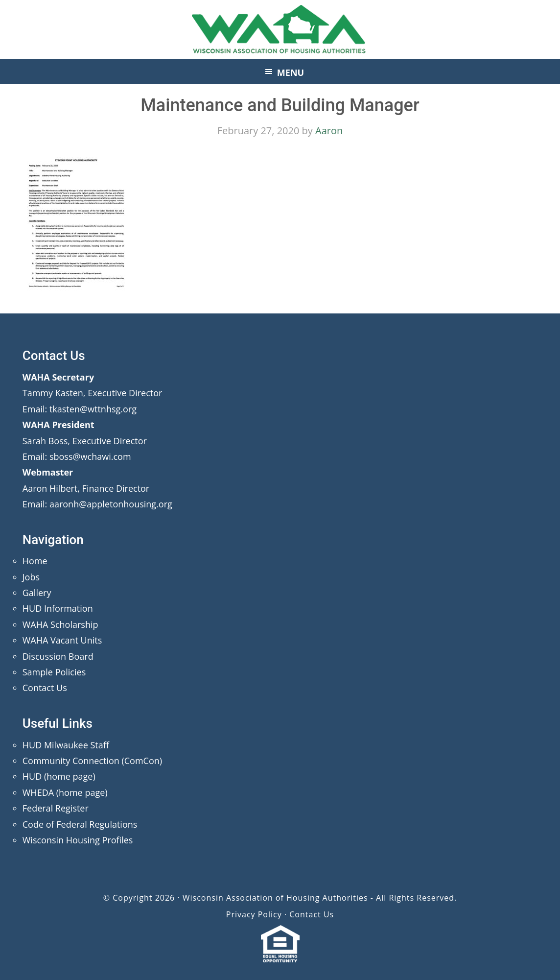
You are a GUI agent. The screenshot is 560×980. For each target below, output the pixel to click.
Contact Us (45, 688)
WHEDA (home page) (65, 792)
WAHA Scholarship (60, 624)
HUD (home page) (59, 776)
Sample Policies (54, 672)
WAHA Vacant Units (62, 640)
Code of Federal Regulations (80, 824)
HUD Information (58, 608)
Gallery (37, 593)
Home (35, 561)
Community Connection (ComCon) (92, 761)
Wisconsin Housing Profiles (78, 840)
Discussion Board (58, 656)
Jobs (31, 577)
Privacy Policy (254, 914)
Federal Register (56, 808)
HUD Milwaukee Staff (66, 745)
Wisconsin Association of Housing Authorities (280, 29)
